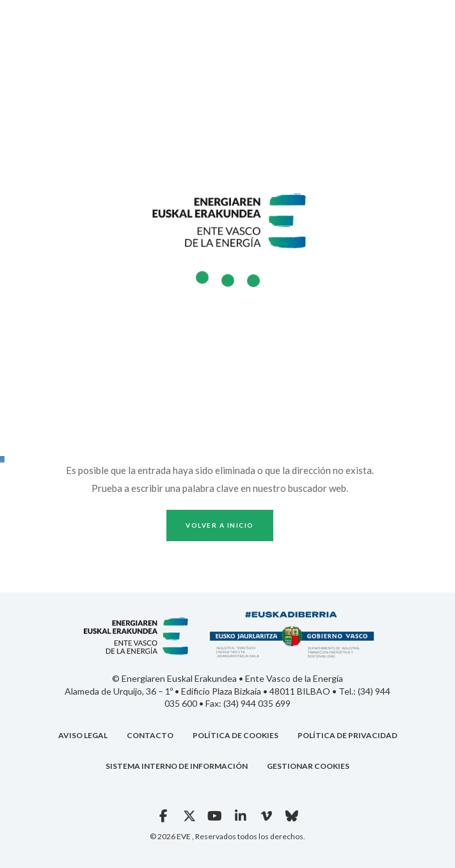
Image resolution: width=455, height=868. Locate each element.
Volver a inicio (220, 525)
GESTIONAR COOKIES (308, 766)
